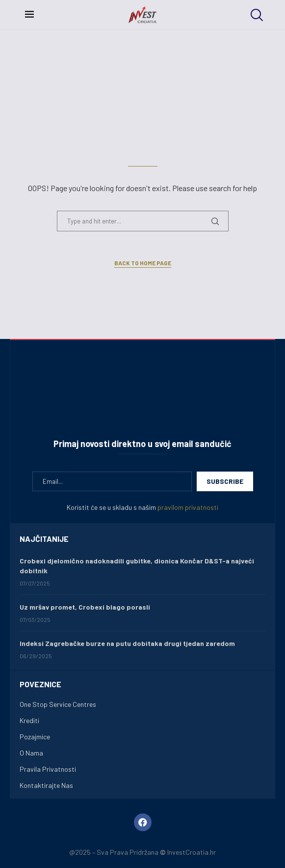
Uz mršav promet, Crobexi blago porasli (85, 607)
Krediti (29, 721)
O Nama (31, 753)
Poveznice (40, 684)
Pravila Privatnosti (48, 769)
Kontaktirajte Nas (46, 785)
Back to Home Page (143, 263)
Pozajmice (35, 737)
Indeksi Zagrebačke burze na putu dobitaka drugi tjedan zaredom (127, 643)
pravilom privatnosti (188, 507)
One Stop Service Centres (58, 704)
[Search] (256, 15)
